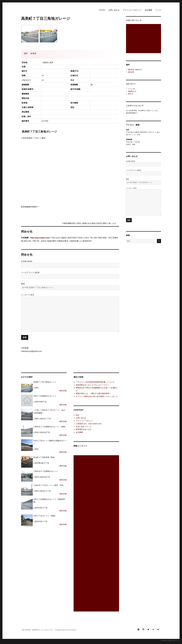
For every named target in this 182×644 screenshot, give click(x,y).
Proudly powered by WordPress (66, 630)
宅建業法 (131, 91)
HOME (102, 10)
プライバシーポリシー (132, 10)
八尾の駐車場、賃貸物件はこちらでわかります (37, 630)
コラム (130, 89)
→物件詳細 (62, 391)
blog (77, 415)
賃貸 (129, 94)
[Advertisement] (97, 534)
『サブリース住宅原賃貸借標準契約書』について (95, 382)
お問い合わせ (114, 10)
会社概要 (148, 10)
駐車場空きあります (84, 429)
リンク (158, 10)
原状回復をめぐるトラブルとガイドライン (92, 385)
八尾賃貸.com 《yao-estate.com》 (89, 424)
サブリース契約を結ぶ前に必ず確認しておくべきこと (97, 396)
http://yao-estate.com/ (40, 238)
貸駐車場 (131, 72)
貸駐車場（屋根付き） (135, 70)
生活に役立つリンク (84, 427)
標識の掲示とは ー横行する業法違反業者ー (93, 393)
